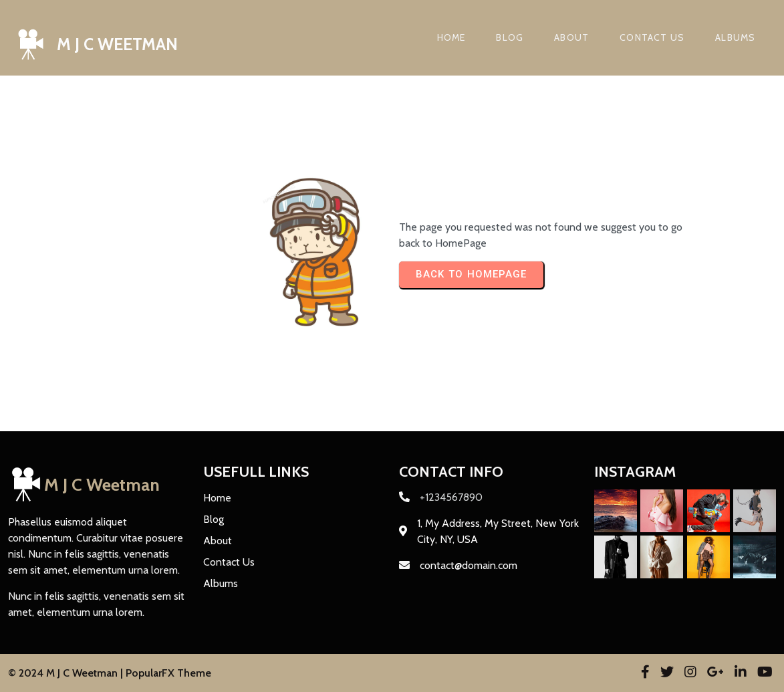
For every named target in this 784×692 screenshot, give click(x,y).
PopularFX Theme (168, 673)
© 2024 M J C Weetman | (67, 673)
